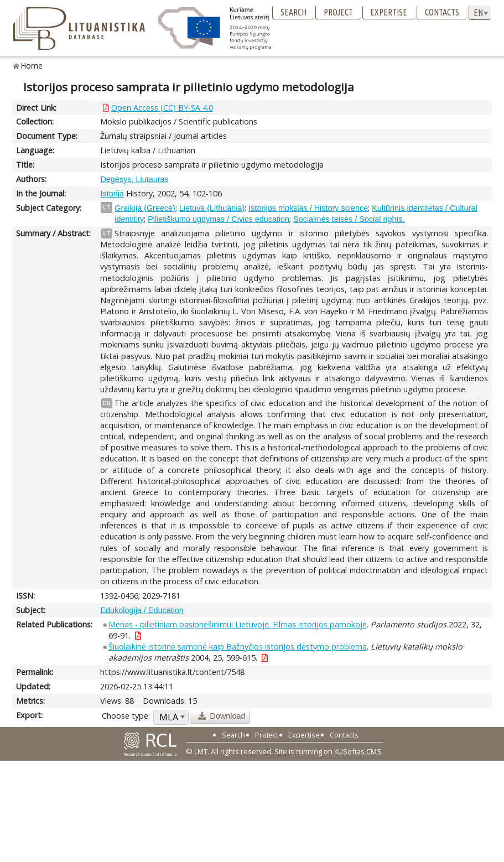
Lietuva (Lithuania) (212, 208)
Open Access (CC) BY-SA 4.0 (162, 108)
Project (338, 12)
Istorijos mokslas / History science (308, 208)
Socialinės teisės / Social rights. (349, 219)
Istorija (112, 194)
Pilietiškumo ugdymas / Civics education (219, 219)
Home (32, 66)
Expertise (389, 12)
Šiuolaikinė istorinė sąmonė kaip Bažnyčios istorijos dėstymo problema (238, 646)
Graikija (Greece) (145, 208)
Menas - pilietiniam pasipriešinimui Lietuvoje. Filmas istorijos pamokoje (238, 624)
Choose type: (126, 716)
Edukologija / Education (142, 610)
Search (293, 12)
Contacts (442, 12)
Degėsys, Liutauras (134, 179)
